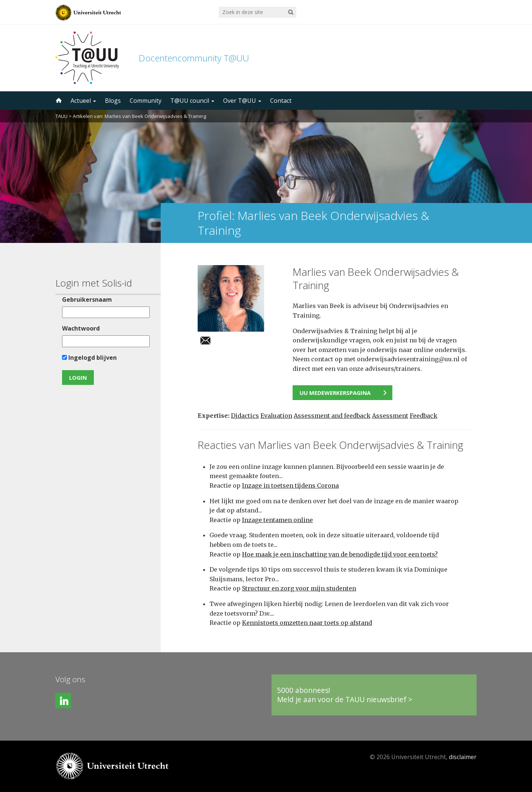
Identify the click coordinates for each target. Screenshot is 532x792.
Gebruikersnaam (87, 299)
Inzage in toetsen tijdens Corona (290, 485)
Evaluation (276, 416)
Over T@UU (242, 101)
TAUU (62, 116)
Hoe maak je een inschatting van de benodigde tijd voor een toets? (340, 554)
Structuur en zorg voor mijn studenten (299, 588)
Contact (281, 101)
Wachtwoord (81, 328)
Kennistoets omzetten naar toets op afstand (307, 623)
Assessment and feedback (332, 416)
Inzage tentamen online (277, 520)
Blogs (113, 101)
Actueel (83, 101)
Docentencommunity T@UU (194, 58)
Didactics (245, 416)
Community (146, 101)
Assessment (390, 416)
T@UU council (192, 101)
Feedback (424, 416)
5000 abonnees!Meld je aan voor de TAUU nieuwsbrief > (345, 695)
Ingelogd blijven (89, 358)
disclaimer (463, 757)
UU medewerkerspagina (335, 393)
